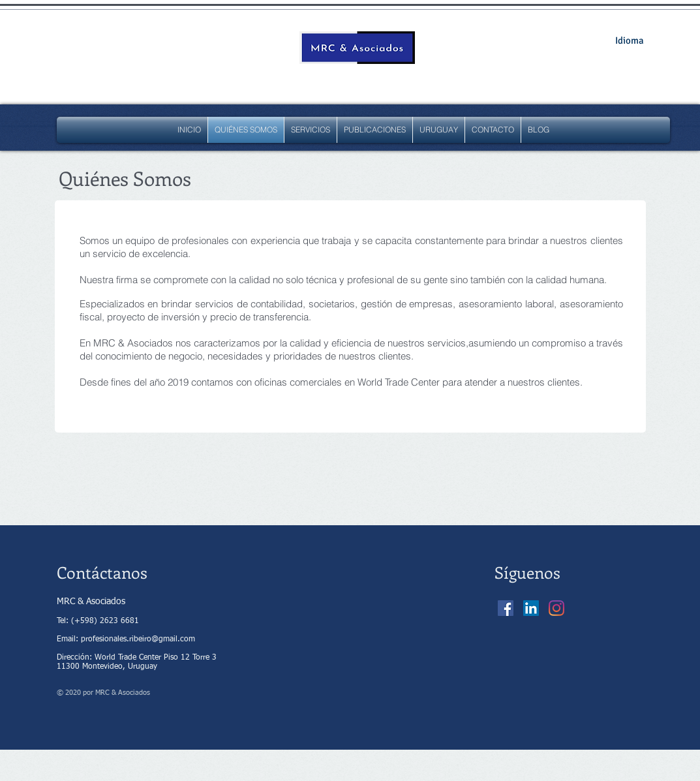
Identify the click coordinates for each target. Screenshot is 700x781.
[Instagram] (556, 608)
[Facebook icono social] (506, 608)
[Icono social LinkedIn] (531, 608)
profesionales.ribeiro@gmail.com (138, 639)
